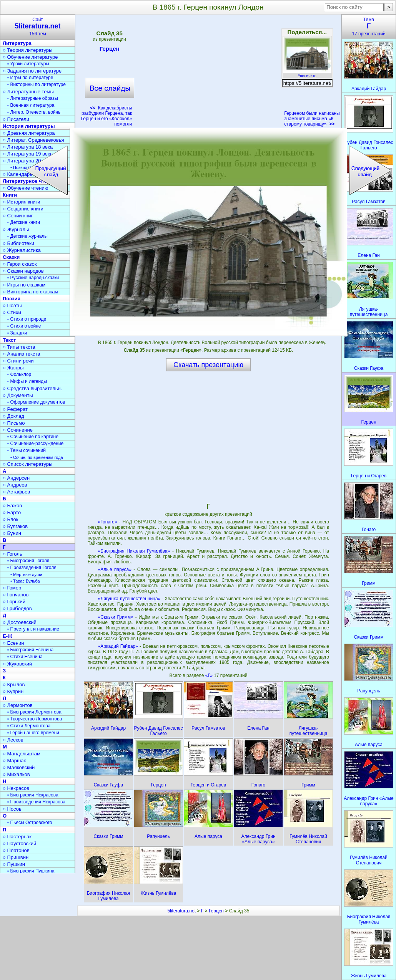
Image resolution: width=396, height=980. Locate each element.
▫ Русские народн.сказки (33, 278)
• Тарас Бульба (25, 581)
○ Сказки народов (23, 271)
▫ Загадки (17, 333)
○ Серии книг (18, 216)
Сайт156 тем (38, 27)
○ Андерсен (16, 478)
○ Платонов (16, 850)
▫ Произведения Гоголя (32, 568)
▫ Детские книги (24, 222)
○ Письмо (14, 423)
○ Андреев (15, 485)
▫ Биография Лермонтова (34, 712)
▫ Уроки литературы (28, 64)
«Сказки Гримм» (116, 617)
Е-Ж (7, 636)
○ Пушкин (14, 864)
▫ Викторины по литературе (37, 84)
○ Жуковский (17, 664)
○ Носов (12, 809)
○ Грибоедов (17, 608)
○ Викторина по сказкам (30, 292)
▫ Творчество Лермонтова (35, 719)
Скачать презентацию (208, 365)
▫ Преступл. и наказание (33, 629)
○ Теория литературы (27, 50)
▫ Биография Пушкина (31, 871)
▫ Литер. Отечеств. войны (34, 112)
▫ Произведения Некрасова (36, 802)
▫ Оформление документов (36, 402)
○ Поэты (12, 305)
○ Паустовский (19, 843)
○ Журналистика (22, 250)
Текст (9, 340)
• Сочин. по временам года (37, 457)
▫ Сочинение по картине (33, 437)
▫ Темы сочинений (27, 450)
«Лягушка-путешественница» (129, 599)
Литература (17, 43)
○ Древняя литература (29, 133)
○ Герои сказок (20, 264)
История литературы (29, 126)
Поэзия (12, 299)
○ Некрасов (16, 788)
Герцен (110, 50)
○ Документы (18, 395)
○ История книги (22, 202)
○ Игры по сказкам (24, 285)
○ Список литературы (27, 464)
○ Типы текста (19, 347)
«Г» (210, 675)
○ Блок (11, 519)
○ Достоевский (20, 622)
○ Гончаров (16, 595)
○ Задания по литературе (32, 71)
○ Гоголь (12, 554)
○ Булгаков (15, 526)
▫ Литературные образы (33, 98)
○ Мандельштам (22, 754)
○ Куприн (13, 691)
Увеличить (307, 74)
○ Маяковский (19, 767)
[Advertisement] (208, 73)
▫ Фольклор (19, 374)
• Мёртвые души (26, 574)
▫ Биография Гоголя (28, 561)
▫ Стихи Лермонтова (29, 726)
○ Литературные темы (28, 92)
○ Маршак (14, 761)
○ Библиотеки (18, 243)
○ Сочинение (18, 430)
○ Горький (14, 602)
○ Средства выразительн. (32, 388)
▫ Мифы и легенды (27, 381)
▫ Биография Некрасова (33, 795)
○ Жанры (13, 368)
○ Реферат (15, 409)
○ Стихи (12, 312)
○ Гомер (12, 588)
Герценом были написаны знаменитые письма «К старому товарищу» (312, 119)
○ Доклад (13, 416)
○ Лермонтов (18, 705)
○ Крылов (14, 685)
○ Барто (12, 512)
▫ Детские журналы (27, 236)
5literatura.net (182, 911)
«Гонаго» (108, 522)
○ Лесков (13, 740)
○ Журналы (16, 229)
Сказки (11, 257)
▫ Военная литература (31, 105)
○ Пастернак (17, 837)
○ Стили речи (18, 361)
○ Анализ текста (21, 354)
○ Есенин (13, 643)
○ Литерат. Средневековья (33, 140)
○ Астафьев (16, 492)
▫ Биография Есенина (30, 650)
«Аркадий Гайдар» (118, 646)
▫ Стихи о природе (27, 319)
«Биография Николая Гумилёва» (134, 551)
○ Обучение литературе (30, 57)
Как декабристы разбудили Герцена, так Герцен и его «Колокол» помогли (107, 116)
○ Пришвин (16, 857)
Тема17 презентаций (369, 27)
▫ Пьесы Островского (30, 823)
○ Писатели (16, 119)
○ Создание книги (23, 209)
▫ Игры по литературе (30, 78)
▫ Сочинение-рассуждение (35, 444)
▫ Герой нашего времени (33, 733)
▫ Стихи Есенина (25, 657)
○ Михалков (16, 774)
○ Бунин (12, 533)
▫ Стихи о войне (24, 326)
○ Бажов (12, 506)
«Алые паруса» (115, 569)
